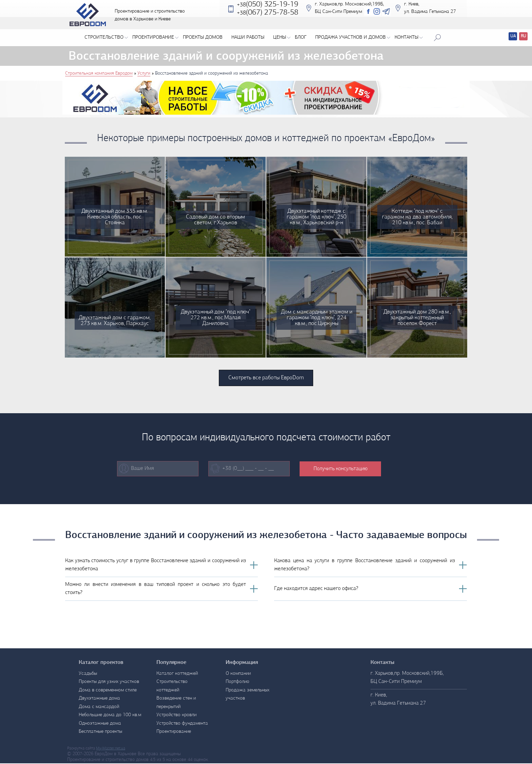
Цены (282, 36)
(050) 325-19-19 (268, 10)
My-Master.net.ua (111, 749)
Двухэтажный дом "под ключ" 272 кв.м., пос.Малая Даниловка (216, 316)
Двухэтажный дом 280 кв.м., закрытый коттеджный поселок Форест (417, 316)
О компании (238, 674)
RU (524, 36)
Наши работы (248, 36)
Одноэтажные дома (100, 724)
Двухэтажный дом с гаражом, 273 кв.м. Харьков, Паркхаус (115, 316)
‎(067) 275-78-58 (268, 18)
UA (513, 36)
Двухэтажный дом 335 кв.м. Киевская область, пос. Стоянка (115, 215)
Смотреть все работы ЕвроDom (266, 378)
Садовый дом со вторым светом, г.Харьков (215, 218)
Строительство (106, 36)
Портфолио (237, 683)
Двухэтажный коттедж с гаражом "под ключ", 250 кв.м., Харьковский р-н (317, 215)
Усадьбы (88, 674)
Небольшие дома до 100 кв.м (110, 716)
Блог (301, 36)
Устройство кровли (176, 716)
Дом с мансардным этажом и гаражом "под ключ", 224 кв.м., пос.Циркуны (317, 316)
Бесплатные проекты (100, 733)
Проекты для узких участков (109, 683)
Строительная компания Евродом (99, 73)
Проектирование (155, 36)
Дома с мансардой (99, 708)
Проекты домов (203, 36)
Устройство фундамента (182, 724)
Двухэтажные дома (99, 699)
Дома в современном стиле (108, 691)
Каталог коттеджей (177, 674)
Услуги (144, 73)
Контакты (409, 36)
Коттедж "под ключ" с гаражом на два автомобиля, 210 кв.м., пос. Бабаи (417, 212)
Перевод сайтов (507, 37)
